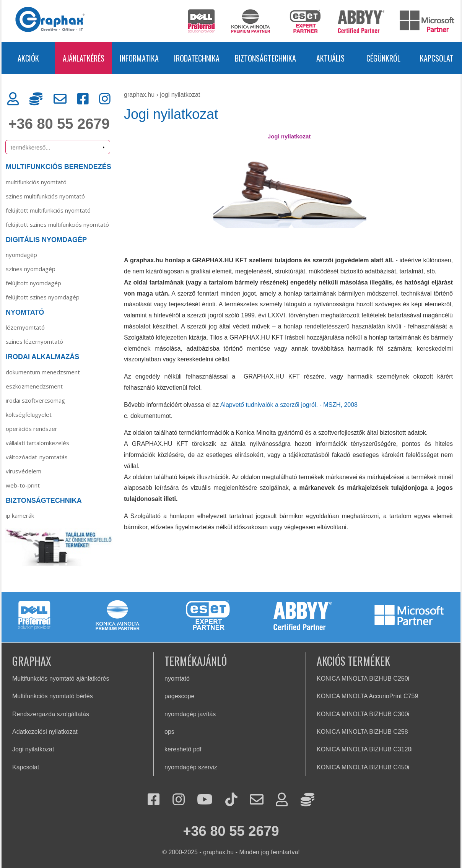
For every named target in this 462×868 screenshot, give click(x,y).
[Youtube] (205, 800)
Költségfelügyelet (29, 414)
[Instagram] (105, 99)
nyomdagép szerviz (191, 767)
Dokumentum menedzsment (43, 372)
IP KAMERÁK (20, 515)
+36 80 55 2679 (59, 124)
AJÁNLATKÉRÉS (84, 58)
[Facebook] (83, 99)
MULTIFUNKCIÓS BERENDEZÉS (59, 167)
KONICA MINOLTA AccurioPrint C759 (367, 696)
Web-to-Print (23, 485)
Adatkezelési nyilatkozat (45, 732)
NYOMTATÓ (25, 312)
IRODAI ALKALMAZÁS (42, 357)
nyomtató (177, 679)
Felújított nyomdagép (33, 283)
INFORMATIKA (139, 58)
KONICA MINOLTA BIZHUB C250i (363, 679)
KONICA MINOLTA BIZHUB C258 (362, 732)
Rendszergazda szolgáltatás (51, 714)
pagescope (179, 696)
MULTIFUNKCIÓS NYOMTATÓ (36, 182)
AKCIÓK (28, 58)
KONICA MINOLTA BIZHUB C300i (363, 714)
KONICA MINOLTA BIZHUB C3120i (365, 749)
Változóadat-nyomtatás (37, 457)
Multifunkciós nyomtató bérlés (53, 696)
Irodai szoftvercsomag (35, 400)
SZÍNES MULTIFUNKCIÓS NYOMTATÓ (45, 196)
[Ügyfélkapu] (13, 99)
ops (169, 732)
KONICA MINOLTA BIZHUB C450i (363, 767)
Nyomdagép (21, 255)
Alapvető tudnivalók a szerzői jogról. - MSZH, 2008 (289, 405)
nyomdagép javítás (190, 714)
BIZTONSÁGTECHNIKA (265, 58)
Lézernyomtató (25, 327)
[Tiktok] (231, 800)
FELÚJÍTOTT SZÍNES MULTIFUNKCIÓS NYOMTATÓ (57, 224)
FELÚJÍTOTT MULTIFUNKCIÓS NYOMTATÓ (48, 210)
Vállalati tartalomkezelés (37, 443)
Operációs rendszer (32, 429)
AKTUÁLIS (330, 58)
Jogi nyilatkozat (180, 95)
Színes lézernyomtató (34, 341)
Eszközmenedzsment (34, 386)
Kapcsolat (26, 767)
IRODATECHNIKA (197, 58)
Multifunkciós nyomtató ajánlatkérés (61, 679)
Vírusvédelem (24, 471)
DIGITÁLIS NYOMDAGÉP (46, 240)
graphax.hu (139, 95)
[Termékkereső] (58, 147)
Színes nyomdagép (31, 269)
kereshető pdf (183, 749)
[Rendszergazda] (36, 99)
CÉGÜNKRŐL (383, 58)
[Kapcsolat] (60, 99)
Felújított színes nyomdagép (43, 297)
